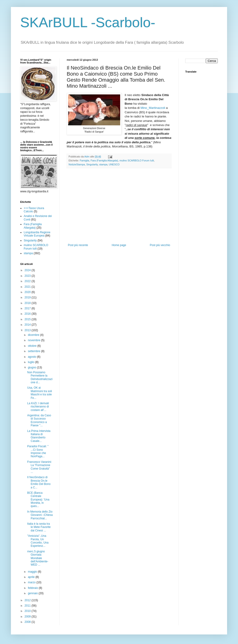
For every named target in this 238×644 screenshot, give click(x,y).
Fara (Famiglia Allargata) (104, 160)
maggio (33, 572)
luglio (31, 362)
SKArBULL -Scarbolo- (88, 22)
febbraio (33, 588)
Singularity (92, 164)
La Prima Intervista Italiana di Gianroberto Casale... (39, 436)
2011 (28, 606)
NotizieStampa (77, 164)
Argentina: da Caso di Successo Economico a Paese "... (39, 420)
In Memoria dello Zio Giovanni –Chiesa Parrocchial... (40, 515)
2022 (28, 281)
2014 (28, 325)
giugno (32, 367)
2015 (28, 319)
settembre (35, 351)
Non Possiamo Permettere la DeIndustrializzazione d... (40, 377)
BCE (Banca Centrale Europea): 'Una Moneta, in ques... (38, 500)
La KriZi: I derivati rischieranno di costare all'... (38, 407)
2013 (28, 330)
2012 (28, 600)
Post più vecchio (160, 245)
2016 (28, 314)
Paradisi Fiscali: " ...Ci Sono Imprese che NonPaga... (38, 451)
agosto (32, 357)
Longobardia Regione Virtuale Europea (37, 234)
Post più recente (78, 245)
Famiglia (84, 160)
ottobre (33, 346)
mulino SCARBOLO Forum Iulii (137, 160)
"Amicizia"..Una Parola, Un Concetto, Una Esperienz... (38, 541)
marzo (32, 582)
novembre (35, 340)
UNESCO (114, 164)
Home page (119, 245)
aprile (32, 577)
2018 (28, 303)
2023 (28, 276)
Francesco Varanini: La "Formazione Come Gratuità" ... (40, 467)
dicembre (34, 335)
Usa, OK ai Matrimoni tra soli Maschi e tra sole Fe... (40, 393)
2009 (28, 617)
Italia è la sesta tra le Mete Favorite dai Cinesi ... (39, 527)
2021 (28, 287)
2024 (28, 270)
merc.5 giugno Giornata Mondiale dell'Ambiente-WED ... (38, 558)
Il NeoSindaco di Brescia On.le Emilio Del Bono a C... (39, 482)
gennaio (33, 593)
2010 (28, 611)
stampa (103, 164)
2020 (28, 292)
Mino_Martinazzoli (153, 108)
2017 (28, 308)
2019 (28, 297)
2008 (28, 622)
